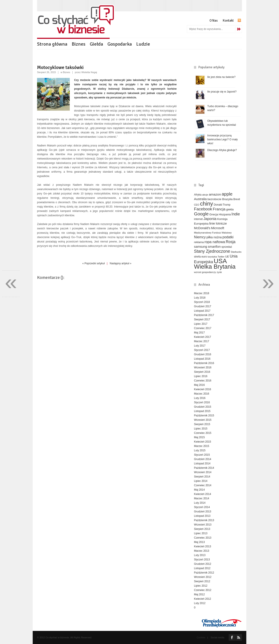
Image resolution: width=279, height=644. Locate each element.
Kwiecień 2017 (202, 337)
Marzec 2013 (202, 551)
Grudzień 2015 (203, 407)
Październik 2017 (204, 315)
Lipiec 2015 (201, 429)
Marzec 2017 (202, 341)
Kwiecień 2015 (202, 442)
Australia (200, 199)
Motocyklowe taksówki (60, 67)
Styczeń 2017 (202, 350)
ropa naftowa (215, 242)
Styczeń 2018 (202, 302)
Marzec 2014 (202, 498)
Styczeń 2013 (202, 560)
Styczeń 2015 (202, 455)
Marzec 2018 (202, 293)
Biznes (79, 44)
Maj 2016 (199, 385)
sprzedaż (227, 247)
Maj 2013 (199, 542)
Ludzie (143, 44)
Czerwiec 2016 (203, 381)
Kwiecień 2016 (202, 389)
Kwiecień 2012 (202, 599)
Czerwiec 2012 (203, 590)
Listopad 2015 (202, 411)
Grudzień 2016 (203, 354)
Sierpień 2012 (202, 581)
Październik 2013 (204, 520)
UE (227, 257)
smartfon (214, 246)
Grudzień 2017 (203, 306)
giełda (230, 209)
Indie (236, 214)
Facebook (203, 209)
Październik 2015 (204, 416)
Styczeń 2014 (202, 507)
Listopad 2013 (202, 516)
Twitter (221, 257)
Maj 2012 (199, 594)
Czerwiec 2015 (203, 433)
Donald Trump (222, 205)
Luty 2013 (200, 555)
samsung (201, 247)
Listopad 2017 (202, 311)
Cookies (201, 637)
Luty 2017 (200, 346)
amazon (215, 194)
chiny (207, 204)
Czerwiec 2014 (203, 485)
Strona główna (52, 44)
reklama (199, 242)
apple (227, 194)
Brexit (237, 199)
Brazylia (227, 199)
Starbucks (236, 252)
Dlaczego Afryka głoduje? (222, 150)
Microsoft (218, 228)
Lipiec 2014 (201, 481)
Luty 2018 (200, 298)
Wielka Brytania (215, 267)
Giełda (96, 44)
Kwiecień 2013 (202, 546)
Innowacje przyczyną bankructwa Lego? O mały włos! (222, 139)
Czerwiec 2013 (203, 538)
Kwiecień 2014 (202, 494)
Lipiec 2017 (201, 324)
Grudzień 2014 (203, 459)
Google (201, 214)
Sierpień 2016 (202, 372)
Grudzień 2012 (203, 564)
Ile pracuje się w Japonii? (222, 92)
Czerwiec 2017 (203, 328)
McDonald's (202, 228)
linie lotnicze (218, 223)
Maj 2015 (199, 437)
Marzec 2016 (202, 394)
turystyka (212, 257)
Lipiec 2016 (201, 376)
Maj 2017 (199, 333)
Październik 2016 (204, 363)
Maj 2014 (199, 490)
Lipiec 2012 (201, 586)
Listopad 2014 (202, 464)
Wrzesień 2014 (203, 472)
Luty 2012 (200, 603)
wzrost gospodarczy (205, 272)
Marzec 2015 (202, 446)
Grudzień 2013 (203, 512)
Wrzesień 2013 (203, 525)
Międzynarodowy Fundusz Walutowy (213, 233)
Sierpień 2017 (202, 319)
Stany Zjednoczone (212, 251)
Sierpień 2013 (202, 529)
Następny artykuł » (120, 263)
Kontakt (228, 21)
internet (198, 219)
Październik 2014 (204, 468)
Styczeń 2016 (202, 402)
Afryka (198, 195)
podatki (228, 237)
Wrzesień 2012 (203, 577)
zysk (219, 272)
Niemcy (200, 237)
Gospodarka (120, 44)
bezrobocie (214, 199)
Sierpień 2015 (202, 424)
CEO (197, 205)
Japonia (210, 219)
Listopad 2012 (202, 568)
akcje (205, 195)
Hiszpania (225, 215)
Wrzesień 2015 (203, 420)
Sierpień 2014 (202, 477)
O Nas (214, 21)
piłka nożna (214, 237)
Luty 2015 (200, 450)
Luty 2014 (200, 503)
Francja (219, 209)
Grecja (214, 214)
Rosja (231, 242)
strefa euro (200, 257)
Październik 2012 (204, 573)
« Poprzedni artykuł (93, 263)
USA (220, 261)
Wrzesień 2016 (203, 368)
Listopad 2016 (202, 359)
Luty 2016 (200, 398)
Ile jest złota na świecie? (221, 77)
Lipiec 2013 (201, 533)
